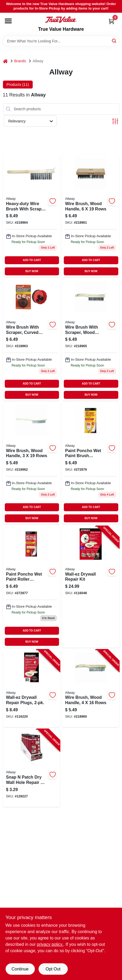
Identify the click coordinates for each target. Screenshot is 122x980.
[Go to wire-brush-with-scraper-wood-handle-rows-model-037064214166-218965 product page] (91, 340)
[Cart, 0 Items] (111, 21)
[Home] (5, 61)
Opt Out (53, 969)
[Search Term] (61, 41)
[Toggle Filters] (115, 121)
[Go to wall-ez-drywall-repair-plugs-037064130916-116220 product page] (32, 688)
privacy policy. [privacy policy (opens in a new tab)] (50, 944)
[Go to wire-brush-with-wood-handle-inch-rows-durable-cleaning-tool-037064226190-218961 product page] (91, 216)
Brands (20, 61)
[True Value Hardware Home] (61, 20)
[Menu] (8, 21)
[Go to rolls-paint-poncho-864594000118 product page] (32, 587)
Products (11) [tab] (18, 85)
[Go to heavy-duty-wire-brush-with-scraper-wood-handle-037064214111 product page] (32, 216)
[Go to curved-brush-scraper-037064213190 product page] (32, 340)
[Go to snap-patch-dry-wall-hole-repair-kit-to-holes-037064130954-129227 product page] (32, 768)
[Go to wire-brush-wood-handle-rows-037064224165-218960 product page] (91, 688)
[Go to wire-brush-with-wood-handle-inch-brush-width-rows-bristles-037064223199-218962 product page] (32, 463)
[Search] (114, 41)
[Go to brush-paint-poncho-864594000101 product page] (91, 463)
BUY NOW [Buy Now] (32, 271)
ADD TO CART (32, 260)
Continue (20, 969)
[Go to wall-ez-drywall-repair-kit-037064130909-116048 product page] (91, 587)
